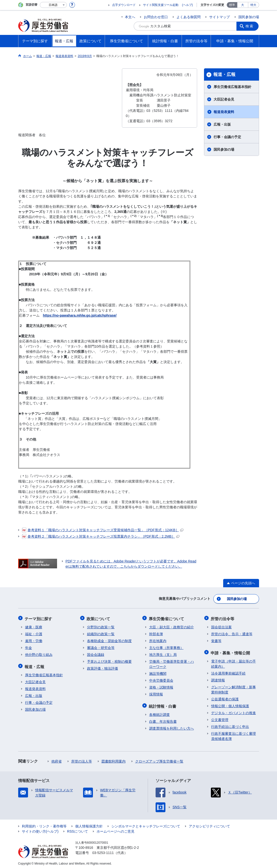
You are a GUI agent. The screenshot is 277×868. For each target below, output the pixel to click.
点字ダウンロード (124, 5)
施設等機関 (158, 672)
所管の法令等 (223, 618)
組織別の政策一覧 (101, 633)
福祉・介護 (34, 633)
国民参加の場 (249, 17)
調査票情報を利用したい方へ (172, 726)
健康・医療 (34, 626)
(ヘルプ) (188, 5)
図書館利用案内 (114, 759)
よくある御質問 (189, 17)
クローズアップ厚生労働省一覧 (159, 759)
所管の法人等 (82, 759)
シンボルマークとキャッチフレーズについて (146, 824)
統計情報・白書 (163, 704)
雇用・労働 (34, 640)
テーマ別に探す (39, 618)
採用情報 (156, 693)
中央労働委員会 (161, 679)
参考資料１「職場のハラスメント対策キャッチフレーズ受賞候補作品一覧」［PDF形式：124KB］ (103, 530)
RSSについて (78, 829)
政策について (99, 618)
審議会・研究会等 (101, 647)
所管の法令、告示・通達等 (232, 633)
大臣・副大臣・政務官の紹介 (172, 626)
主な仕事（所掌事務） (166, 647)
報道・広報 (224, 74)
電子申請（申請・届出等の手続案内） (233, 662)
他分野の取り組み (39, 653)
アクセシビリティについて (209, 824)
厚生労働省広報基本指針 (233, 87)
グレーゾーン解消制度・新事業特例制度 (233, 688)
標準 (232, 5)
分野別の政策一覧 (101, 626)
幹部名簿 (156, 633)
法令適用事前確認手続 (228, 671)
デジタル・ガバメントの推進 (233, 711)
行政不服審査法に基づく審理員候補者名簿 (233, 734)
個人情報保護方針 (89, 824)
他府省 (57, 759)
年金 (29, 647)
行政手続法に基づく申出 (230, 725)
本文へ (130, 17)
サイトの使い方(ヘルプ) (40, 829)
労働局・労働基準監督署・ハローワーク (172, 663)
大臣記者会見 (224, 99)
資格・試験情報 (161, 686)
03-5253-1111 (103, 851)
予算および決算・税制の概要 (109, 660)
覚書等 (216, 640)
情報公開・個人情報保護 (230, 704)
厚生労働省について (167, 618)
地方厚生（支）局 (163, 653)
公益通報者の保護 (225, 697)
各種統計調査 (160, 713)
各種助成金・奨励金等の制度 (109, 640)
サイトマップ (219, 17)
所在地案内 (158, 640)
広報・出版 (222, 124)
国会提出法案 (221, 626)
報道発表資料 (224, 112)
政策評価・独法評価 (102, 667)
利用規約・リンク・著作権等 (44, 824)
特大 (253, 5)
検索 (250, 26)
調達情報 (218, 678)
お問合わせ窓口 (156, 17)
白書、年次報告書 (163, 720)
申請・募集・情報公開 (231, 651)
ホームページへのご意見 (116, 829)
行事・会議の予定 (227, 137)
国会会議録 (96, 653)
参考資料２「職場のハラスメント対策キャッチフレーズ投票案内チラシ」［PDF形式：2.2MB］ (101, 536)
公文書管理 (220, 718)
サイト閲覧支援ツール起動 (161, 5)
